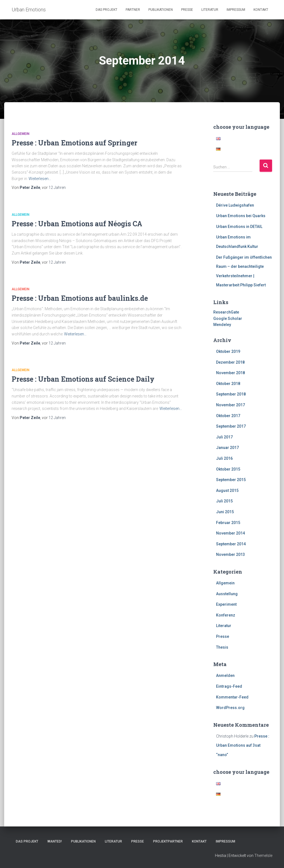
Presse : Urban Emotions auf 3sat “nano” (243, 745)
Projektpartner (168, 841)
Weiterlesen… (40, 179)
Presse (187, 10)
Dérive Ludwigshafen (235, 205)
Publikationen (161, 10)
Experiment (226, 604)
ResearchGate (226, 312)
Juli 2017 (224, 437)
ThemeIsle (263, 856)
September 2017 (231, 426)
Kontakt (261, 10)
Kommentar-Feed (232, 697)
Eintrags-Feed (229, 686)
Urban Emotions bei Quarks (241, 216)
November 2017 (230, 405)
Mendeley (222, 325)
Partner (133, 10)
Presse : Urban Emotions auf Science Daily (83, 379)
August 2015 (227, 491)
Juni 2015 (225, 512)
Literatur (210, 10)
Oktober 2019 (228, 351)
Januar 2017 (227, 448)
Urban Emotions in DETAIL (239, 227)
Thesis (222, 647)
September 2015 (231, 480)
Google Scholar (228, 319)
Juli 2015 (224, 501)
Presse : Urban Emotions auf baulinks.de (80, 298)
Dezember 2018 (230, 362)
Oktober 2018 (228, 384)
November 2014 (230, 533)
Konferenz (226, 615)
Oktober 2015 (228, 469)
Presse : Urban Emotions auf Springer (74, 143)
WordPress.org (230, 708)
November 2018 (230, 373)
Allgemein (21, 134)
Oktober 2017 (228, 416)
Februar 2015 (228, 523)
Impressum (236, 10)
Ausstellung (227, 594)
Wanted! (55, 841)
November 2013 (230, 554)
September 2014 (231, 544)
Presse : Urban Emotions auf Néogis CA (77, 224)
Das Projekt (106, 10)
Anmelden (225, 676)
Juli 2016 (224, 458)
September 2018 (231, 394)
